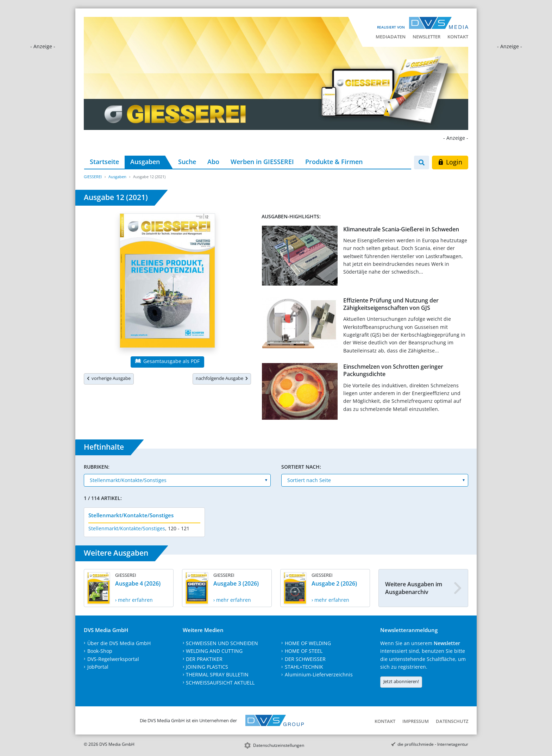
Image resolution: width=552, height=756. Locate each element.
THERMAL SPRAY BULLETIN (217, 674)
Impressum (416, 721)
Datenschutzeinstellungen (279, 745)
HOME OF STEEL (304, 651)
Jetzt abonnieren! (401, 681)
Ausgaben (145, 162)
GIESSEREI (93, 177)
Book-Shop (100, 651)
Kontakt (458, 37)
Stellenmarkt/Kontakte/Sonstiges (131, 515)
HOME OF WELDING (308, 643)
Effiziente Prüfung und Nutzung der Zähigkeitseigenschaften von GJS (391, 304)
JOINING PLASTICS (207, 667)
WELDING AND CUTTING (214, 651)
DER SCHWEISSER (305, 659)
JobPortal (98, 667)
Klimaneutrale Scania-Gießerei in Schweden (401, 229)
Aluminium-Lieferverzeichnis (319, 674)
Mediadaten (391, 37)
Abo (213, 162)
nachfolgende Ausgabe (222, 378)
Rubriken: (97, 467)
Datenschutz (452, 721)
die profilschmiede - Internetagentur (433, 744)
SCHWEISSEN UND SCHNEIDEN (222, 643)
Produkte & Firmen (334, 162)
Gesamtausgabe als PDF (167, 361)
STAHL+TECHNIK (304, 667)
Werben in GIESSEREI (262, 162)
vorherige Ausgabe (109, 378)
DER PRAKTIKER (204, 659)
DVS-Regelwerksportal (113, 659)
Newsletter (426, 37)
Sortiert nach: (301, 467)
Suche (187, 162)
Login (450, 162)
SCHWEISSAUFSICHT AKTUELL (220, 683)
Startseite (104, 162)
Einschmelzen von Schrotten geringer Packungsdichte (393, 370)
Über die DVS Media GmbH (119, 643)
